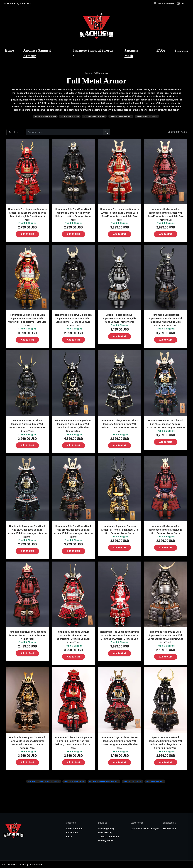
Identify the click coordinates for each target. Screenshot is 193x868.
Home (9, 50)
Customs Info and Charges (145, 829)
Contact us (72, 833)
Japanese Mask (132, 53)
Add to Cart (27, 234)
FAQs (161, 50)
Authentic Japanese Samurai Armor (44, 781)
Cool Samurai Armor (155, 781)
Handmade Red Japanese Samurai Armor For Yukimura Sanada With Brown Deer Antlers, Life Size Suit (120, 635)
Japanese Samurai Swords (93, 53)
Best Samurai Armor (132, 781)
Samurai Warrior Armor (74, 781)
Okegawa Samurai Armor (121, 116)
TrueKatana (169, 829)
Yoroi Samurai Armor (70, 116)
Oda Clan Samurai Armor (94, 116)
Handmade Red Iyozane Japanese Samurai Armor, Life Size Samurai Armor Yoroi (27, 635)
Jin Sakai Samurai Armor (45, 116)
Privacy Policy (106, 841)
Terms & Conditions (109, 837)
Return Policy (105, 833)
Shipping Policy (106, 829)
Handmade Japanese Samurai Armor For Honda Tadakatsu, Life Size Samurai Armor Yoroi (120, 530)
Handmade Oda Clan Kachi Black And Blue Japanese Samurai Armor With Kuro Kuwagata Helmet (166, 424)
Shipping (181, 50)
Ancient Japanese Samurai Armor (104, 781)
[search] (106, 132)
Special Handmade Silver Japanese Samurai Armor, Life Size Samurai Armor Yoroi (120, 318)
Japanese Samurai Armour (37, 53)
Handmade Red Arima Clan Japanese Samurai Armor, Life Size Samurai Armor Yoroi (166, 530)
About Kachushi (75, 829)
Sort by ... (14, 132)
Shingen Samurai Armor (147, 116)
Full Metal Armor (101, 73)
